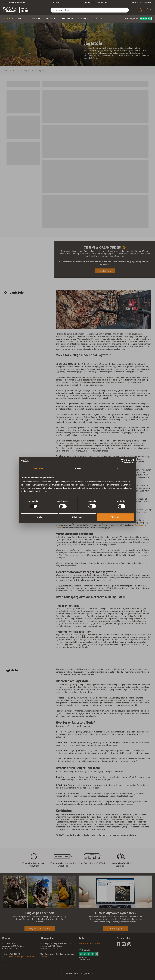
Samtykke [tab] (38, 468)
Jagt (21, 19)
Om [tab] (117, 468)
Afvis (39, 517)
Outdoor (50, 19)
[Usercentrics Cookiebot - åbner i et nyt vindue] (123, 461)
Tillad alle (116, 517)
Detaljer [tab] (77, 468)
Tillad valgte (77, 517)
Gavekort (83, 19)
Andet (97, 19)
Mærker (66, 19)
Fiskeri (34, 19)
